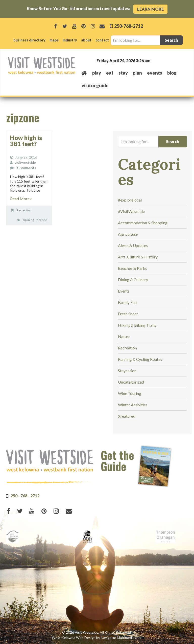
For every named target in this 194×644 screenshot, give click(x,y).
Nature (124, 336)
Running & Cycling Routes (140, 359)
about (86, 40)
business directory (29, 40)
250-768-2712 (128, 26)
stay (123, 73)
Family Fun (127, 302)
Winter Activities (133, 405)
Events (124, 291)
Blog (172, 73)
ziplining (28, 220)
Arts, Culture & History (138, 257)
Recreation (24, 210)
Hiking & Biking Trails (137, 325)
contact (102, 40)
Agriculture (128, 234)
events (155, 73)
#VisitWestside (131, 211)
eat (110, 73)
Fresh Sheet (128, 314)
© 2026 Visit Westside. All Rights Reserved (96, 632)
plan (137, 73)
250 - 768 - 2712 (25, 496)
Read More (21, 199)
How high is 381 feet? (26, 141)
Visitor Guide (95, 85)
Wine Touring (130, 393)
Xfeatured (127, 416)
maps (54, 40)
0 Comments (26, 168)
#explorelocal (130, 200)
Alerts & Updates (133, 245)
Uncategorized (131, 382)
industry (70, 40)
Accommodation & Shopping (143, 223)
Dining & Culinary (133, 280)
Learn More (150, 9)
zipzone (42, 220)
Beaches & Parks (132, 268)
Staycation (127, 371)
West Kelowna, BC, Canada (156, 60)
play (97, 73)
